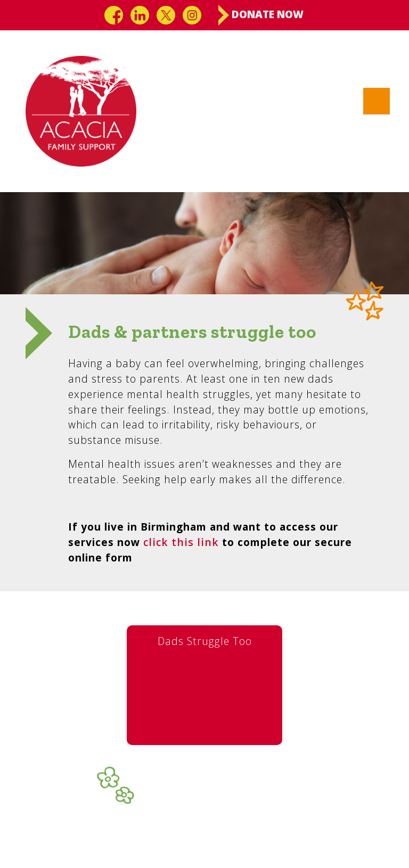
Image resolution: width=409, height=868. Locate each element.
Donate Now (261, 15)
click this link (181, 542)
